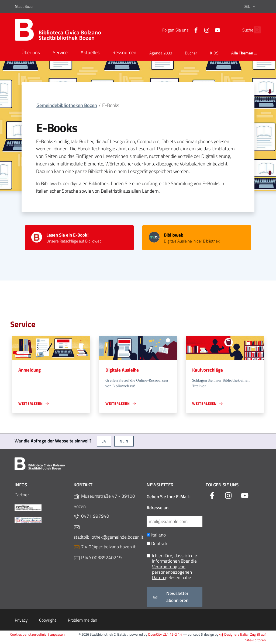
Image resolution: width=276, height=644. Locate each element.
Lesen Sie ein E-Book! (68, 235)
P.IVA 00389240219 (98, 558)
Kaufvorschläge (208, 370)
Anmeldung (30, 370)
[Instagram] (195, 30)
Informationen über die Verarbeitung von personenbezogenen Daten (174, 569)
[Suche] (254, 30)
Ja (104, 441)
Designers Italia (233, 635)
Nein (124, 441)
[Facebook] (184, 30)
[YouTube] (206, 30)
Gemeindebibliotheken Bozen (67, 105)
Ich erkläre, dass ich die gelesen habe (172, 567)
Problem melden (83, 620)
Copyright (48, 620)
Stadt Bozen (25, 6)
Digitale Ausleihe (122, 370)
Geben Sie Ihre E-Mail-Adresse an (169, 502)
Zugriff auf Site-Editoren (256, 637)
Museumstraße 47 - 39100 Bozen (104, 501)
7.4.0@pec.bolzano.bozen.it (105, 547)
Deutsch (157, 544)
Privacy (21, 620)
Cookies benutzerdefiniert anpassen (37, 635)
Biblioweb (174, 235)
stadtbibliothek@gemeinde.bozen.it (108, 532)
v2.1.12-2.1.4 (172, 635)
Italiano (156, 535)
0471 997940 (91, 516)
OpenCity (155, 635)
